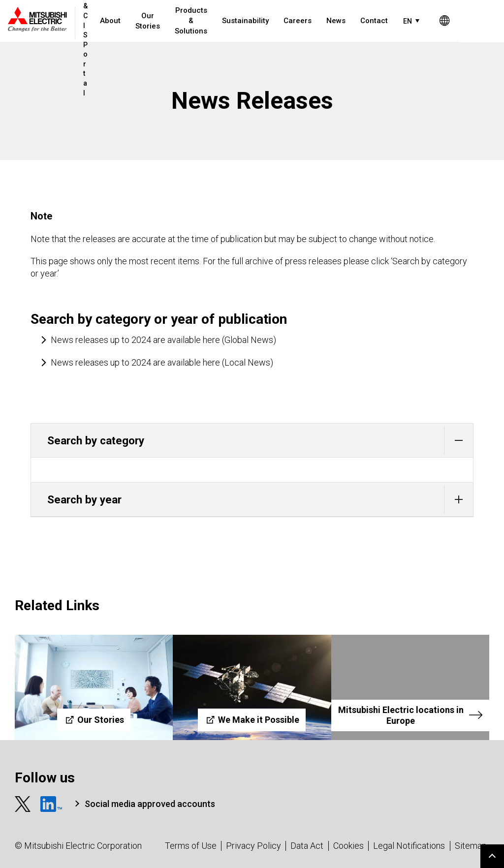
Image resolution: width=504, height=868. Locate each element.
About (114, 21)
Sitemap (471, 846)
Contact (378, 21)
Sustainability (249, 21)
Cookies (348, 846)
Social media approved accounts (150, 804)
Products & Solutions (194, 21)
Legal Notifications (409, 846)
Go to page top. (492, 856)
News (339, 21)
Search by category (260, 441)
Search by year (260, 500)
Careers (301, 21)
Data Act (307, 846)
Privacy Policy (253, 846)
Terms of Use (191, 846)
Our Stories (151, 21)
